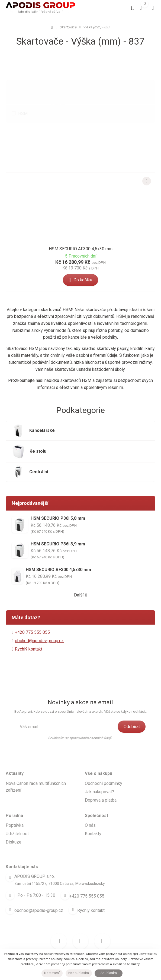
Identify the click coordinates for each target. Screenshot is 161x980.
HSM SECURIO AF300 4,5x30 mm (81, 252)
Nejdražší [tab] (91, 125)
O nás (90, 818)
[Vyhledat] (125, 8)
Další (80, 588)
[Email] (10, 901)
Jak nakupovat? (99, 784)
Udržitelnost (17, 827)
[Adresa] (10, 870)
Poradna (14, 809)
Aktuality (15, 766)
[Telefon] (65, 888)
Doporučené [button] (35, 126)
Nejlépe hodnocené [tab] (81, 139)
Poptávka (15, 818)
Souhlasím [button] (109, 973)
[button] (75, 162)
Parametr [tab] (103, 80)
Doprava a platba (101, 793)
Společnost (96, 809)
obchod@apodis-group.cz (39, 634)
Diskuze (14, 835)
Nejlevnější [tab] (64, 125)
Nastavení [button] (52, 973)
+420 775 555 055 (90, 888)
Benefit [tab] (80, 80)
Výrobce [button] (57, 80)
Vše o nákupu (99, 766)
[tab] (91, 161)
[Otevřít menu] (151, 8)
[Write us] (76, 901)
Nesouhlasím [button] (79, 973)
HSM (23, 101)
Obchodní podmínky (104, 776)
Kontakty (93, 827)
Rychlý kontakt (29, 642)
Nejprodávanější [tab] (123, 125)
